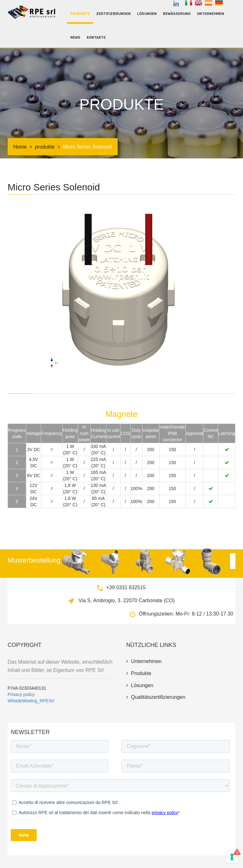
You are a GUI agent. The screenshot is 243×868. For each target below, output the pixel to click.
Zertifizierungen (113, 14)
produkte (80, 14)
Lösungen (147, 14)
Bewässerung (177, 14)
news (75, 38)
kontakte (96, 38)
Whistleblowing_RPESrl (31, 701)
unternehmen (210, 14)
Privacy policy (21, 694)
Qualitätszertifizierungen (156, 697)
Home (20, 147)
